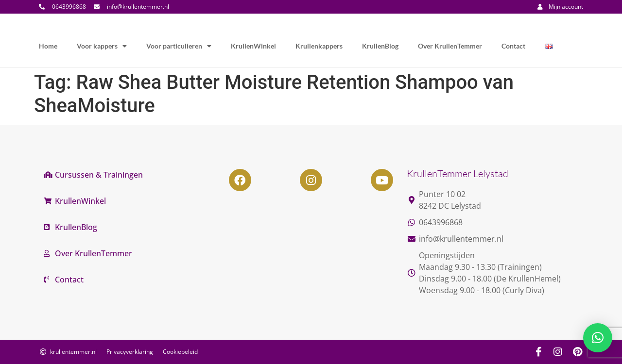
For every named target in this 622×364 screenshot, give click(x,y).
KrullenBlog (380, 46)
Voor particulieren (179, 46)
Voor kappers (102, 46)
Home (48, 46)
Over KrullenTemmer (450, 46)
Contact (513, 46)
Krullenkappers (319, 46)
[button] (598, 338)
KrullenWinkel (253, 46)
